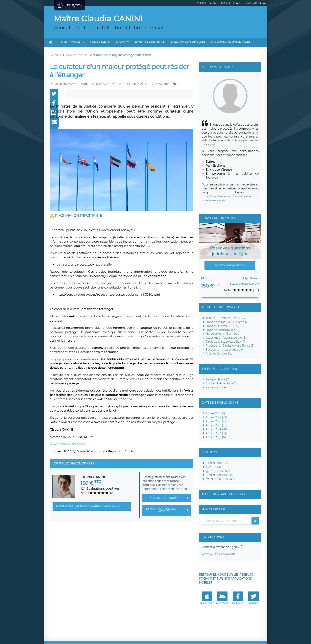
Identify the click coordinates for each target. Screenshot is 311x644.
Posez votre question (230, 265)
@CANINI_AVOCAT (219, 471)
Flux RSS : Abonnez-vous (225, 494)
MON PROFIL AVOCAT (221, 479)
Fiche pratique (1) (218, 387)
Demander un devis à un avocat (168, 510)
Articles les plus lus (219, 354)
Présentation (100, 42)
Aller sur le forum (170, 498)
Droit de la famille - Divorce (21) (228, 322)
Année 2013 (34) (216, 433)
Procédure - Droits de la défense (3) (230, 346)
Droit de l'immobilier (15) (223, 330)
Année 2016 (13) (216, 421)
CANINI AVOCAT (217, 463)
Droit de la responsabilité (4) (225, 342)
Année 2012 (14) (216, 437)
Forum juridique (230, 3)
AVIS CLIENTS (215, 467)
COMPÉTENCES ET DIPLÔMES (231, 42)
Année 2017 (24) (216, 417)
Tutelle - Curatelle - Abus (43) (226, 318)
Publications (70, 42)
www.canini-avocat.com (67, 444)
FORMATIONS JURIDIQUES (188, 42)
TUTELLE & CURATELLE (150, 42)
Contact (122, 42)
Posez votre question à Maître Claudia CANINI (94, 506)
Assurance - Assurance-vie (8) (226, 338)
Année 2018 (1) (215, 413)
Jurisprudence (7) (218, 379)
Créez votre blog (256, 3)
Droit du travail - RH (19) (222, 326)
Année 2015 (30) (216, 425)
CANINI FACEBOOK (219, 475)
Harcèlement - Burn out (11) (225, 334)
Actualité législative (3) (222, 383)
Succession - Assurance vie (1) (226, 350)
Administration (206, 3)
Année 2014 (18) (216, 429)
